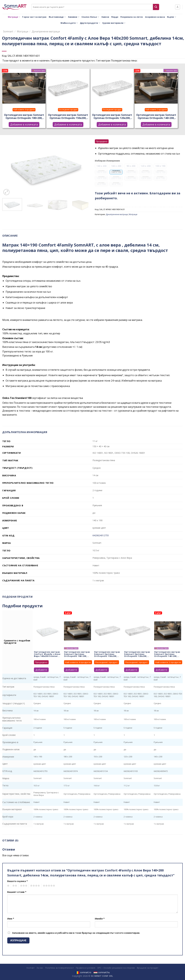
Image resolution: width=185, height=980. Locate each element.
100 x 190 (160, 166)
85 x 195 (116, 184)
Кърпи (172, 17)
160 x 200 (116, 166)
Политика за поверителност (59, 968)
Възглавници (57, 17)
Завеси (105, 17)
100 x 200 (101, 178)
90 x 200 (131, 166)
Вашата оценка (18, 881)
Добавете (41, 670)
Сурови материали (114, 23)
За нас (40, 968)
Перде (115, 17)
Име (11, 919)
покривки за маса (155, 17)
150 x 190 (131, 178)
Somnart (8, 31)
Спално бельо (90, 17)
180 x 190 (160, 172)
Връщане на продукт (148, 968)
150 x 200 (146, 178)
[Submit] (156, 7)
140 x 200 (101, 166)
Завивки (74, 17)
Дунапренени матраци (46, 31)
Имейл (100, 919)
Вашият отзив (17, 892)
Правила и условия (86, 968)
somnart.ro (83, 972)
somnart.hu (102, 972)
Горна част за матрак (34, 17)
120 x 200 (146, 166)
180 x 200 (101, 172)
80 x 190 (160, 178)
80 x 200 (101, 184)
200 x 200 (116, 178)
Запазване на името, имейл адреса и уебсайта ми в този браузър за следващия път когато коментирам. (76, 933)
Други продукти (90, 23)
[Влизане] (178, 7)
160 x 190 (131, 172)
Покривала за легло (132, 17)
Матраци (14, 17)
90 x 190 (146, 172)
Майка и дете (69, 23)
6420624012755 (101, 535)
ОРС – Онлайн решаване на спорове (116, 968)
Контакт (31, 968)
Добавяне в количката (24, 124)
